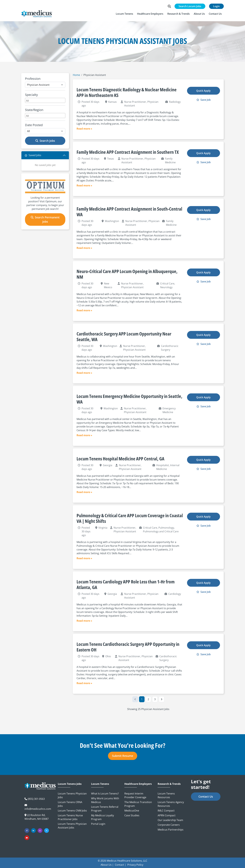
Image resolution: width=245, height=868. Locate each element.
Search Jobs (45, 141)
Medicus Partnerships (171, 830)
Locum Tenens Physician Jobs (72, 795)
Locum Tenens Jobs (70, 784)
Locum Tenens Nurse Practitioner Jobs (70, 817)
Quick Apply (203, 91)
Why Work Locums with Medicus (105, 800)
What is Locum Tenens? (105, 794)
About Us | (107, 865)
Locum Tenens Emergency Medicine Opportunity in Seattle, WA (129, 399)
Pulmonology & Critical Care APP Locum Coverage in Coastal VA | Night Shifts (130, 518)
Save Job (204, 100)
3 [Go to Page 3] (155, 699)
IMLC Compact (166, 811)
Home (76, 75)
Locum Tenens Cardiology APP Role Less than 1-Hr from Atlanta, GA (126, 584)
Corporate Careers (169, 825)
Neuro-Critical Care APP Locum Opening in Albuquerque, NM (127, 274)
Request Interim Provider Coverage (135, 795)
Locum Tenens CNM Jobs (72, 811)
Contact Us (206, 796)
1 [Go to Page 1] (142, 699)
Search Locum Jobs (190, 6)
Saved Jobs (33, 155)
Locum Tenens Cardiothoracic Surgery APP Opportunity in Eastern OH (128, 647)
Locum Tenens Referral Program (105, 809)
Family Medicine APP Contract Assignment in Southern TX (128, 152)
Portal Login (98, 824)
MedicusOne (132, 811)
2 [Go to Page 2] (148, 699)
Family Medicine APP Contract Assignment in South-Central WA (129, 212)
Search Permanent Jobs (45, 219)
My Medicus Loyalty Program (102, 817)
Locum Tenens (100, 784)
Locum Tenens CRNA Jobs (70, 804)
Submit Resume (123, 756)
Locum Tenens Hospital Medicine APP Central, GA (120, 459)
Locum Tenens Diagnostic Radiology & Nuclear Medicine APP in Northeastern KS (127, 92)
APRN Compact (167, 815)
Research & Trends (169, 784)
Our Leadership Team (170, 820)
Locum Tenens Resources (166, 795)
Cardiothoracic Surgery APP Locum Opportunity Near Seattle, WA (124, 337)
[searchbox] (46, 100)
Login (216, 6)
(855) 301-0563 (36, 799)
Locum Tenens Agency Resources (171, 804)
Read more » (84, 129)
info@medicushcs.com (38, 809)
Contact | (120, 865)
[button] (124, 14)
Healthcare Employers (138, 784)
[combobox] (45, 100)
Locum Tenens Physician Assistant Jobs (72, 826)
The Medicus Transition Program (138, 804)
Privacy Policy (135, 865)
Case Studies (132, 815)
